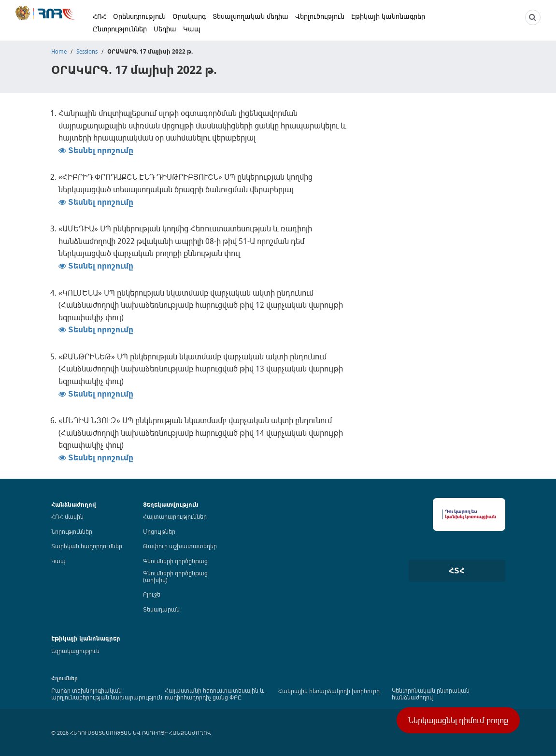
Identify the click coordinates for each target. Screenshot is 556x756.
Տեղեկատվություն (171, 505)
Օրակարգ (189, 16)
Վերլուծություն (320, 16)
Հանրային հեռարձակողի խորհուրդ (329, 691)
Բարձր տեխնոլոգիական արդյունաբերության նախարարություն (107, 694)
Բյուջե (152, 594)
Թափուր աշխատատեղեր (180, 546)
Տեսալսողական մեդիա (250, 16)
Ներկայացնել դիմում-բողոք (458, 720)
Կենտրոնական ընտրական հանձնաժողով (431, 694)
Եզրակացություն (75, 651)
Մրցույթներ (159, 531)
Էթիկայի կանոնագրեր (388, 16)
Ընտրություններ (120, 29)
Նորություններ (72, 531)
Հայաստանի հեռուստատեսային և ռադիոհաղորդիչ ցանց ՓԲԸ (214, 694)
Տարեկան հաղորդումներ (87, 546)
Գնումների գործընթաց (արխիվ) (175, 576)
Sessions (87, 51)
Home (59, 51)
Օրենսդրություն (139, 16)
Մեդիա (165, 29)
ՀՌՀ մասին (67, 516)
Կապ (192, 29)
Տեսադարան (161, 609)
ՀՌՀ (100, 16)
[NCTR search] (533, 17)
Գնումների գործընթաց (175, 561)
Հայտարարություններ (175, 516)
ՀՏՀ (457, 571)
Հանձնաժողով (74, 505)
